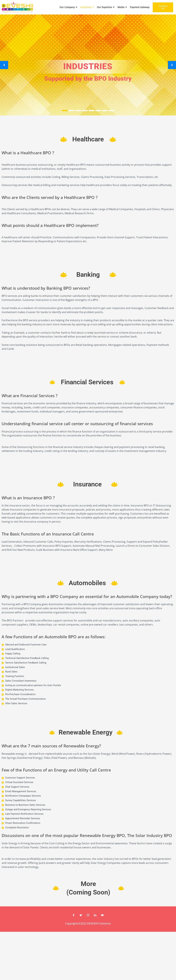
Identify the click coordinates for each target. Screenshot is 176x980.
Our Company (69, 7)
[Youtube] (102, 915)
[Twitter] (81, 915)
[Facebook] (74, 915)
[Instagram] (88, 915)
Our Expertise (106, 7)
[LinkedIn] (95, 915)
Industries (87, 7)
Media (123, 7)
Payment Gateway (140, 7)
